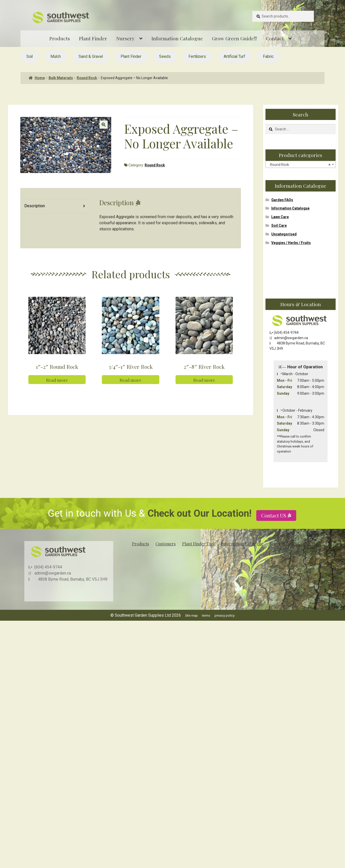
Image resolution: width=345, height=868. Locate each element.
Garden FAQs (282, 200)
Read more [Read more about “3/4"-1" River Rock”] (130, 391)
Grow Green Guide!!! (234, 38)
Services (278, 544)
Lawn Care (280, 217)
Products (60, 38)
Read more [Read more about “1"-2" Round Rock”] (57, 391)
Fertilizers (197, 56)
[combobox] (301, 164)
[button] (104, 125)
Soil (30, 56)
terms (206, 615)
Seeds (165, 56)
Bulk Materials (61, 78)
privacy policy (225, 615)
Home (40, 78)
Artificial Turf (234, 56)
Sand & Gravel (91, 56)
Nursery (125, 38)
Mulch (56, 56)
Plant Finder (93, 38)
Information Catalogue (177, 38)
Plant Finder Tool (198, 544)
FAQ (296, 544)
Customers (166, 544)
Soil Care (279, 225)
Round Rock (87, 78)
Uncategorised (284, 234)
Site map (191, 615)
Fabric (268, 56)
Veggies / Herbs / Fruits (291, 243)
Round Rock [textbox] (299, 165)
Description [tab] (35, 206)
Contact (275, 38)
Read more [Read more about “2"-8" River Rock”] (204, 391)
